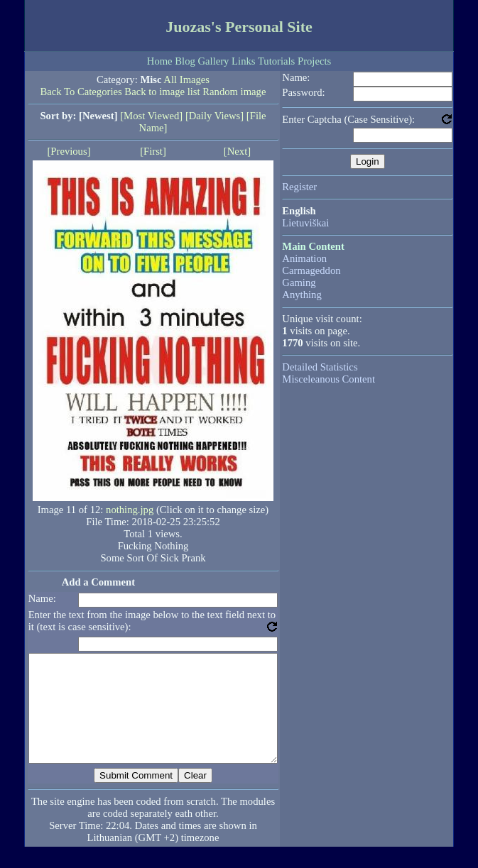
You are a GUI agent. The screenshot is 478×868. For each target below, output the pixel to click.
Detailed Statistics (320, 367)
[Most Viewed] (151, 116)
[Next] (237, 151)
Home (160, 61)
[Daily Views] (214, 116)
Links (243, 61)
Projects (314, 61)
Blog (185, 61)
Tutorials (276, 61)
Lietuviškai (305, 223)
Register (299, 187)
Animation (304, 258)
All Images (186, 79)
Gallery (213, 61)
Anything (302, 295)
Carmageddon (311, 270)
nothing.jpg (130, 510)
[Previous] (69, 151)
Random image (234, 92)
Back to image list (162, 92)
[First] (153, 151)
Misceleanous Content (328, 379)
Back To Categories (81, 92)
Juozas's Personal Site (239, 27)
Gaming (299, 282)
